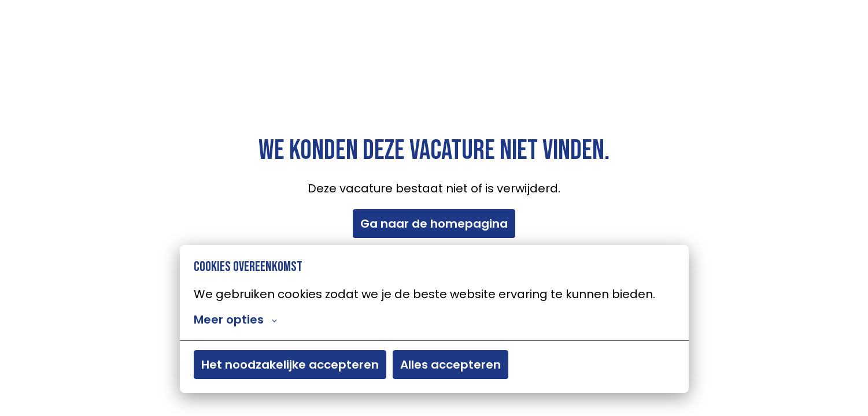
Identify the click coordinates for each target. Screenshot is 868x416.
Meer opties (235, 320)
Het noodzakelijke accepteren (290, 365)
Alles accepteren (450, 365)
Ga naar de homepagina (434, 224)
